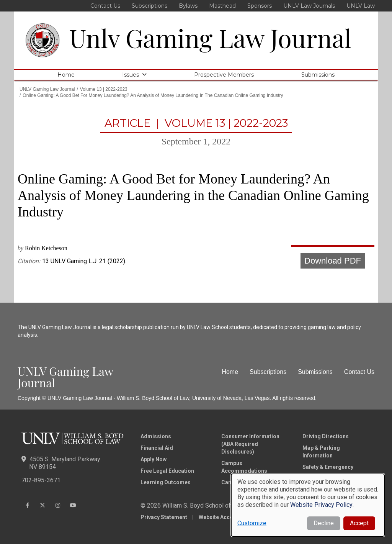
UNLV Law (361, 6)
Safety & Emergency (328, 467)
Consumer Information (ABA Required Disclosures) (250, 444)
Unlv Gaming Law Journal (210, 38)
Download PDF (333, 261)
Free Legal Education (167, 471)
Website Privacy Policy (321, 505)
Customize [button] (252, 523)
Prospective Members (224, 75)
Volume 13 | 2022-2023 (104, 89)
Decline (324, 523)
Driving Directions (326, 436)
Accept (359, 523)
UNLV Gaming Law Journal (47, 89)
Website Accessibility (226, 517)
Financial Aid (157, 448)
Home (66, 75)
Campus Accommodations (244, 467)
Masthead (222, 6)
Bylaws (188, 6)
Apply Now (154, 459)
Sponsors (260, 6)
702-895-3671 (41, 480)
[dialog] (308, 505)
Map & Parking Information (321, 452)
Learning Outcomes (166, 482)
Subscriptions (149, 6)
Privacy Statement (164, 517)
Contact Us (105, 6)
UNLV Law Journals (309, 6)
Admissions (156, 436)
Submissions (318, 75)
